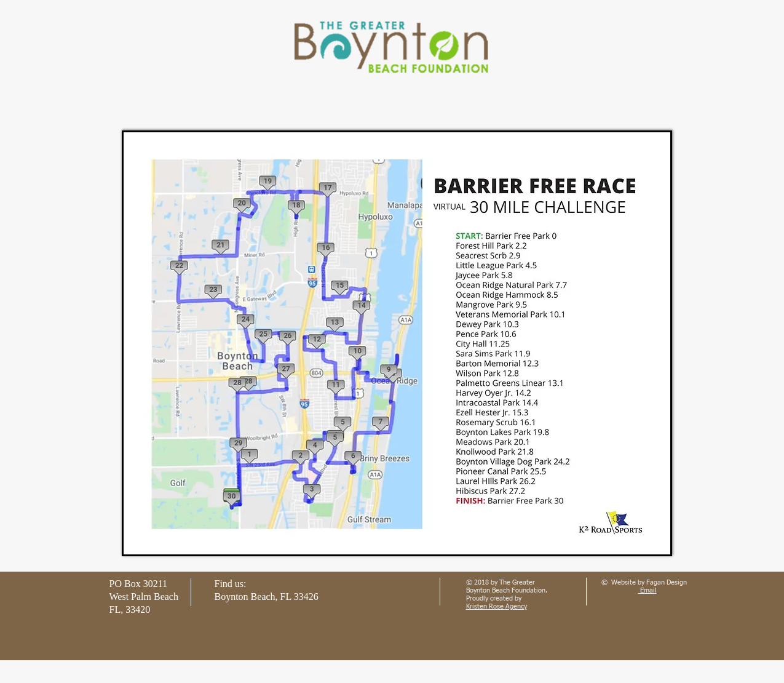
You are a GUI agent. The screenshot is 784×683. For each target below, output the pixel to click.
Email (647, 590)
